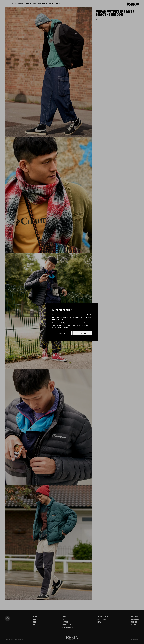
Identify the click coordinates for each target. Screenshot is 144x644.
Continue (82, 333)
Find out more (62, 333)
